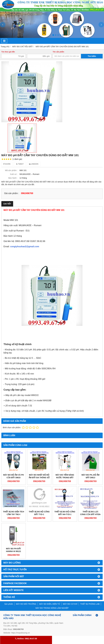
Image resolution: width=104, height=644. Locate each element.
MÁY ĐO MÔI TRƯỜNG (26, 604)
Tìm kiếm (92, 56)
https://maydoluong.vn (21, 633)
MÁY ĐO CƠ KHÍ (70, 604)
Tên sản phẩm (58, 52)
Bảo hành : (13, 178)
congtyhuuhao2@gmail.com (25, 246)
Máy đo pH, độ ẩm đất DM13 (91, 476)
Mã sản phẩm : (11, 170)
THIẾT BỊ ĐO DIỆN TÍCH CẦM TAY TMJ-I (14, 513)
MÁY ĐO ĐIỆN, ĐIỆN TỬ (50, 604)
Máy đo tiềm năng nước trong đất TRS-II (65, 478)
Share (7, 164)
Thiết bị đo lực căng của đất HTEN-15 (91, 514)
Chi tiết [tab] (7, 204)
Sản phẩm (9, 604)
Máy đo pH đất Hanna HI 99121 (13, 550)
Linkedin (34, 164)
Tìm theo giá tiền (8, 52)
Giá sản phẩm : (12, 193)
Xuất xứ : (14, 174)
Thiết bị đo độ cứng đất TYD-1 (39, 513)
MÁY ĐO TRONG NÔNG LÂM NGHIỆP (52, 608)
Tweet (20, 164)
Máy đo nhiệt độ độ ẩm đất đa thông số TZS (39, 478)
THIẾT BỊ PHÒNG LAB (90, 604)
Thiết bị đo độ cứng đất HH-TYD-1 (65, 513)
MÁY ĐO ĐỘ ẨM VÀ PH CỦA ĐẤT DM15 (14, 476)
